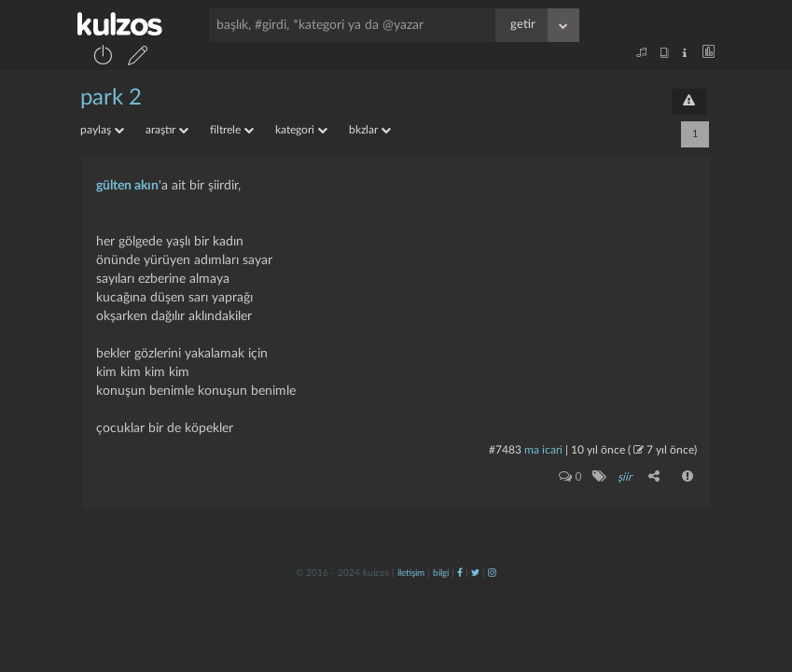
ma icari (543, 450)
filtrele (232, 130)
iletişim (411, 573)
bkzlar (370, 130)
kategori (301, 130)
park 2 (111, 98)
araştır (167, 130)
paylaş (102, 130)
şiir (625, 477)
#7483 (505, 450)
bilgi (441, 573)
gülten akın (127, 186)
